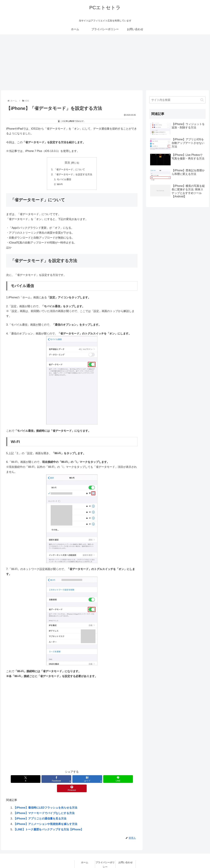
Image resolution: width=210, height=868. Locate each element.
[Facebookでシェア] (50, 779)
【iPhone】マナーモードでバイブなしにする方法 (44, 804)
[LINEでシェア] (94, 779)
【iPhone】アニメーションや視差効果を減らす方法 (45, 815)
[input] (177, 100)
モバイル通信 (64, 179)
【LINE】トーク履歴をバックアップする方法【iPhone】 (48, 820)
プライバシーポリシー (105, 855)
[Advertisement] (105, 62)
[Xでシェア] (28, 779)
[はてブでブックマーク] (72, 779)
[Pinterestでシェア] (116, 779)
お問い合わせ (126, 853)
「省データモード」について (69, 169)
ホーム (85, 853)
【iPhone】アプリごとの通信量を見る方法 (40, 809)
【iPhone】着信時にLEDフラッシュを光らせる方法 (45, 798)
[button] (202, 100)
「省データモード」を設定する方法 (73, 174)
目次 (67, 163)
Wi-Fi (60, 184)
